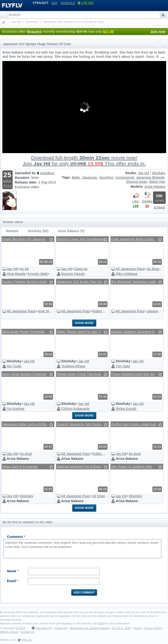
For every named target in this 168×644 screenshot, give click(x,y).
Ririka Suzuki (126, 409)
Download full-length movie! (84, 161)
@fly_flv (27, 640)
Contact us (28, 632)
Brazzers (35, 32)
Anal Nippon (47, 311)
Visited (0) (61, 628)
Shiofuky (159, 173)
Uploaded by (25, 173)
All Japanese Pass (130, 269)
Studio (131, 173)
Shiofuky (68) (38, 231)
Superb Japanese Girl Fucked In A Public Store (83, 424)
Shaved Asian (137, 182)
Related (12, 231)
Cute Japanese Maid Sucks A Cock (138, 239)
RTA (101, 623)
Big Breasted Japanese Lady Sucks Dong (138, 282)
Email (13, 581)
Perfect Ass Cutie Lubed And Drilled (138, 424)
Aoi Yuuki (14, 366)
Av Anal (26, 454)
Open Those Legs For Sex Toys (81, 332)
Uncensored (125, 177)
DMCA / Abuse (9, 632)
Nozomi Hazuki (73, 274)
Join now (158, 32)
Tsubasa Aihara (73, 366)
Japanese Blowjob (150, 177)
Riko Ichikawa (127, 274)
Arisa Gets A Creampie (20, 467)
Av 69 (24, 269)
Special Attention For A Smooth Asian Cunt (83, 467)
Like (136, 197)
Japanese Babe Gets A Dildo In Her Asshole (29, 424)
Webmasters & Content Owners (90, 628)
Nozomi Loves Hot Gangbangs (81, 239)
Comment (16, 537)
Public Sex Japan (106, 311)
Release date (26, 182)
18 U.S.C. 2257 (122, 628)
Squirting (106, 177)
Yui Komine (16, 409)
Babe (76, 177)
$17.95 (108, 32)
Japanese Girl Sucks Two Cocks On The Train (83, 282)
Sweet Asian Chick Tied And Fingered (83, 374)
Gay (55, 3)
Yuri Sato (123, 366)
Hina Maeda (16, 274)
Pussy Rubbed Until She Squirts (136, 374)
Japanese (90, 177)
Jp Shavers (155, 269)
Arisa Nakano (155, 187)
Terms (137, 628)
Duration (22, 178)
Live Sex (86, 3)
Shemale (68, 3)
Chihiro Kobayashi (75, 409)
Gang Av (81, 269)
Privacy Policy (153, 628)
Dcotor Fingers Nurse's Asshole (27, 282)
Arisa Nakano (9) (71, 231)
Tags (66, 177)
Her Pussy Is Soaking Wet (132, 467)
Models (137, 187)
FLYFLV (21, 628)
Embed (159, 207)
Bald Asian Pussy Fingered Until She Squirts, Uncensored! (29, 332)
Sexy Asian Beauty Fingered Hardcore (29, 374)
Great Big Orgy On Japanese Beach (29, 239)
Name (13, 571)
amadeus (47, 173)
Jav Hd (144, 173)
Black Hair (158, 182)
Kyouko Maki (38, 274)
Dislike (147, 197)
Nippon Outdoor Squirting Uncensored (138, 332)
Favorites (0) (44, 628)
